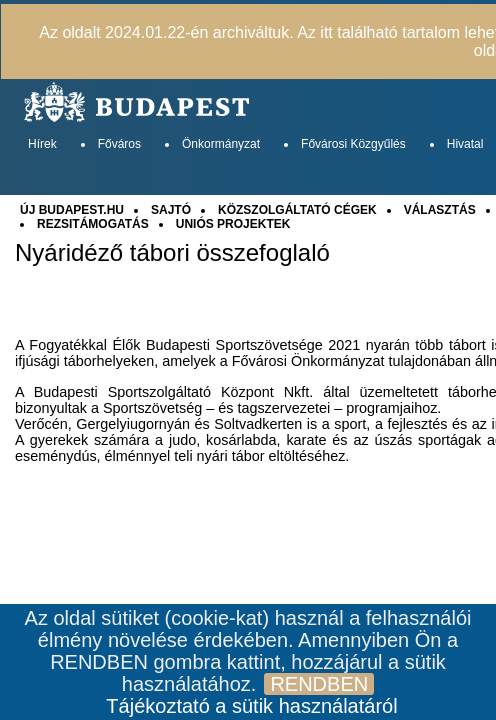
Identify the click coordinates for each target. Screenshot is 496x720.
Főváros (119, 144)
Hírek (42, 144)
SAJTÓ (171, 210)
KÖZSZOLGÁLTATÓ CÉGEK (297, 210)
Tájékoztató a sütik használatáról (251, 706)
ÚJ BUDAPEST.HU (72, 210)
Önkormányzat (221, 144)
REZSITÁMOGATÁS (93, 224)
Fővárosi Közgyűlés (353, 144)
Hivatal (465, 144)
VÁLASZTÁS (440, 210)
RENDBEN (319, 684)
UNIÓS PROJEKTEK (233, 224)
